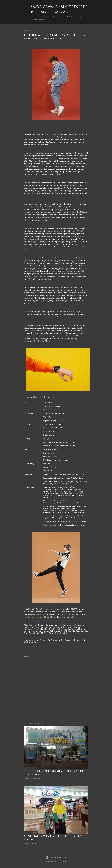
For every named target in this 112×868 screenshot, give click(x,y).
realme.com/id (41, 617)
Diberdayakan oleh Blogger (56, 857)
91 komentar (35, 843)
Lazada (62, 617)
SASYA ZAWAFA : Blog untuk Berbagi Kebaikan (59, 9)
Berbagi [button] (27, 656)
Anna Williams (62, 862)
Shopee (74, 617)
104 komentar (35, 779)
